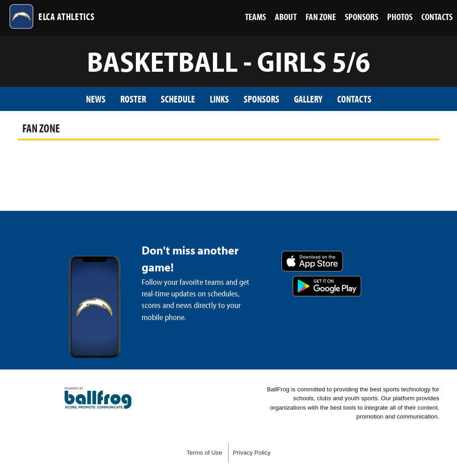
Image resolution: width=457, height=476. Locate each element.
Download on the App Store (312, 261)
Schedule (178, 99)
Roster (133, 99)
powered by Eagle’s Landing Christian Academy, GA (98, 398)
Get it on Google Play (327, 286)
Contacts (354, 99)
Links (219, 99)
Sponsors (261, 99)
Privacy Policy (252, 453)
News (96, 99)
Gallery (308, 99)
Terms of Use (204, 453)
